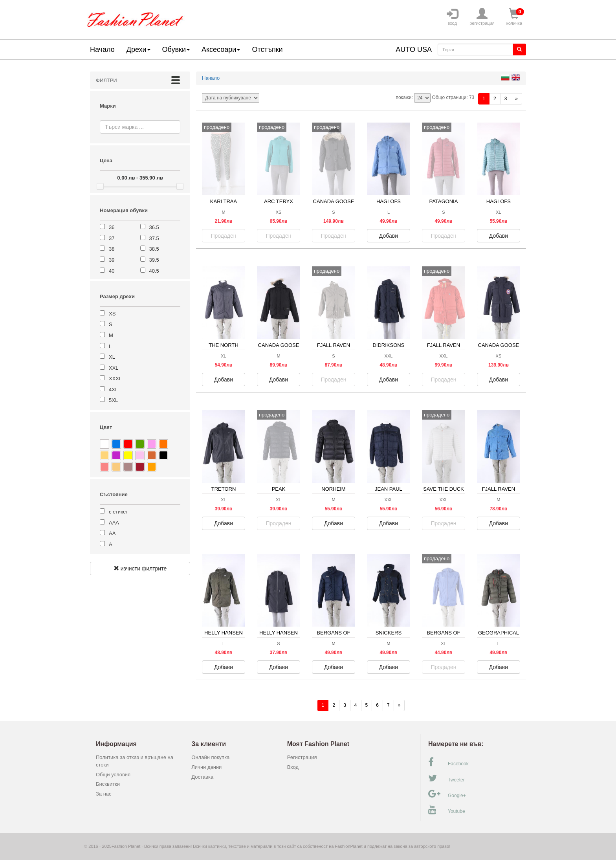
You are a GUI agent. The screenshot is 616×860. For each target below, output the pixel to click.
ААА (114, 523)
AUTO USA (414, 50)
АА (112, 533)
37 (112, 238)
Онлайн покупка (210, 757)
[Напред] (516, 99)
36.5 (154, 227)
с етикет (118, 512)
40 (112, 271)
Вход (293, 767)
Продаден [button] (224, 236)
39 (112, 260)
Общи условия (113, 775)
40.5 (154, 271)
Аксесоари (221, 50)
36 (112, 227)
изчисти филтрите (140, 568)
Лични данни (206, 767)
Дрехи (138, 50)
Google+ (447, 794)
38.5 (154, 249)
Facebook (448, 762)
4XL (113, 390)
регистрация (482, 17)
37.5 (154, 238)
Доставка (202, 777)
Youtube (447, 810)
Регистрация (302, 757)
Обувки (176, 50)
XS (112, 314)
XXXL (115, 379)
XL (112, 357)
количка (514, 17)
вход (452, 17)
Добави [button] (389, 236)
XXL (114, 368)
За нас (104, 794)
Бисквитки (108, 784)
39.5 (154, 260)
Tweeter (446, 778)
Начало (102, 50)
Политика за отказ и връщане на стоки (135, 761)
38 (112, 249)
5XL (113, 400)
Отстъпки (267, 50)
